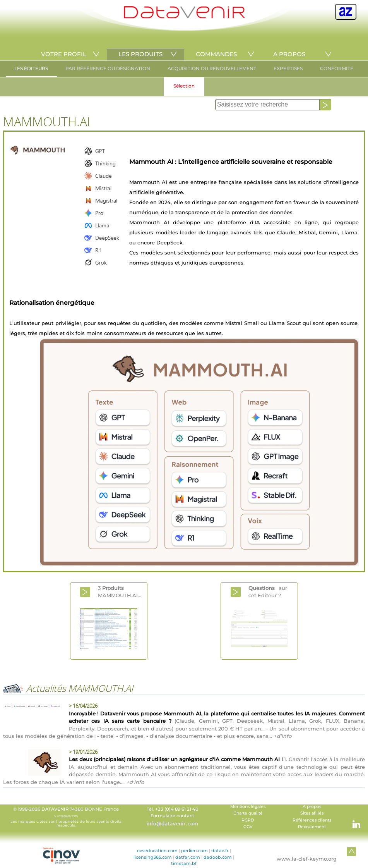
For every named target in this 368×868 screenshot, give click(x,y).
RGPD (248, 820)
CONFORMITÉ (337, 68)
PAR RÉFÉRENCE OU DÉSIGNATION (108, 68)
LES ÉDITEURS (31, 68)
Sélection (184, 86)
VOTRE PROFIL (64, 54)
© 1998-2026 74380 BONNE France (66, 817)
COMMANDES (216, 54)
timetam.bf (184, 863)
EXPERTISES (288, 68)
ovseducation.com (157, 851)
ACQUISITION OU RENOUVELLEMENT (212, 68)
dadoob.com (218, 857)
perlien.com (194, 851)
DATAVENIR (55, 809)
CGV (248, 827)
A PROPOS (289, 54)
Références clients (312, 820)
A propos (312, 807)
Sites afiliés (312, 813)
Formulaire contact (172, 816)
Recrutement (312, 827)
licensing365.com (153, 857)
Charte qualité (248, 813)
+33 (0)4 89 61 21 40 (177, 809)
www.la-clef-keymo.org (307, 859)
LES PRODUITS (140, 54)
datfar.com (188, 857)
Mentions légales (248, 807)
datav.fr (220, 851)
